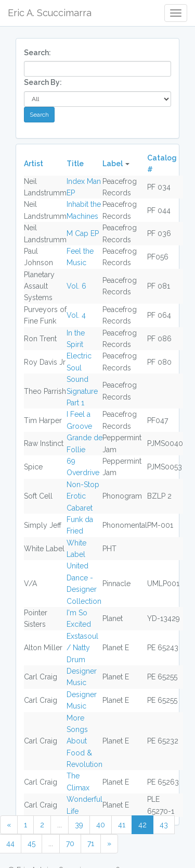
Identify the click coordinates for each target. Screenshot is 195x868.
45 (31, 844)
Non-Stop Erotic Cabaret (83, 496)
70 (70, 844)
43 (164, 825)
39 (79, 825)
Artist (34, 164)
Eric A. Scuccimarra (50, 13)
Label (113, 164)
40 (101, 825)
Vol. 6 (76, 286)
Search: (37, 53)
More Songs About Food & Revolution (84, 741)
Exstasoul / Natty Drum (82, 648)
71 (91, 844)
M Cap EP (83, 233)
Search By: (43, 82)
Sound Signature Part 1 (82, 391)
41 (122, 825)
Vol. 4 (76, 315)
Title (75, 164)
